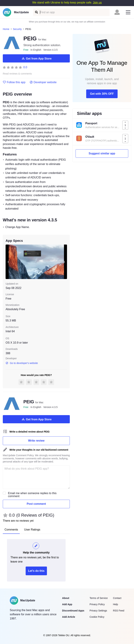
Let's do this (36, 571)
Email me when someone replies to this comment (32, 495)
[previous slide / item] (8, 262)
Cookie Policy (97, 617)
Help (115, 604)
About (66, 598)
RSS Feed (119, 611)
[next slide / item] (65, 262)
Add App (67, 604)
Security (17, 29)
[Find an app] (36, 12)
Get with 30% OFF (102, 94)
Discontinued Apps (73, 611)
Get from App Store (36, 58)
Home (6, 29)
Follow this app (14, 82)
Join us (97, 3)
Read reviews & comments (17, 74)
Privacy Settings (98, 611)
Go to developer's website (22, 363)
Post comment (36, 504)
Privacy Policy (97, 604)
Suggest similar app (102, 153)
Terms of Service (99, 598)
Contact (117, 598)
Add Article (69, 617)
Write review (36, 441)
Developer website (43, 82)
